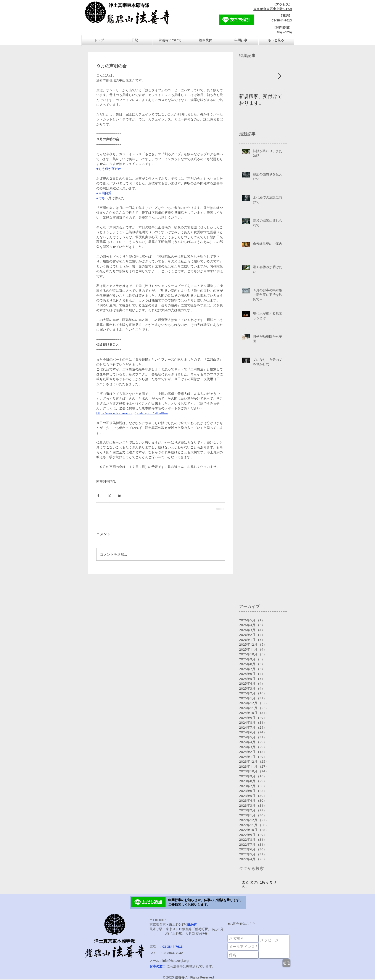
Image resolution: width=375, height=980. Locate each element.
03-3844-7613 (282, 20)
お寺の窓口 (158, 966)
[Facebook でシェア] (98, 495)
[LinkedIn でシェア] (120, 495)
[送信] (286, 963)
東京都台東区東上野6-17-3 (273, 9)
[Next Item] (280, 76)
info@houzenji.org (176, 961)
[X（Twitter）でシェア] (109, 495)
